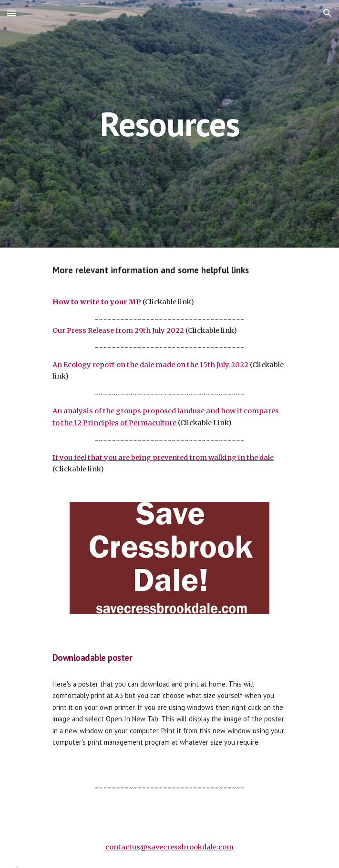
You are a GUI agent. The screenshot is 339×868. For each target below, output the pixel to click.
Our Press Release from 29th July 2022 (118, 330)
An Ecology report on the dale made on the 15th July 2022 (150, 365)
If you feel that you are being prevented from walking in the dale (163, 458)
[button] (11, 13)
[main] (169, 124)
